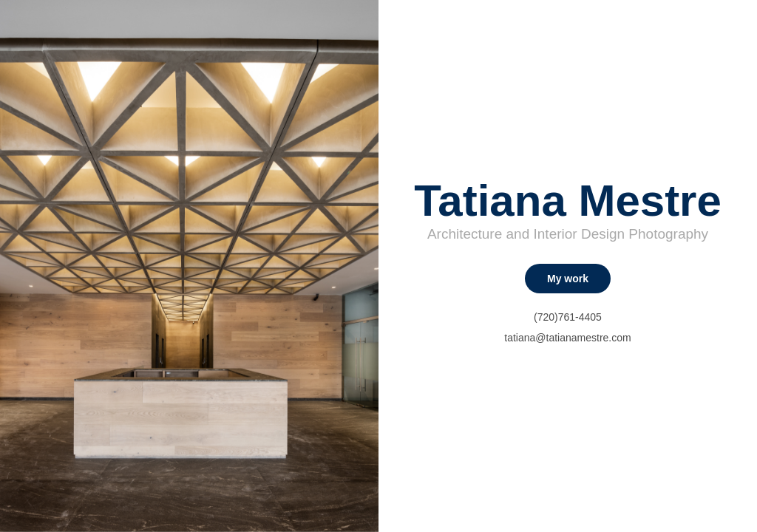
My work (568, 279)
